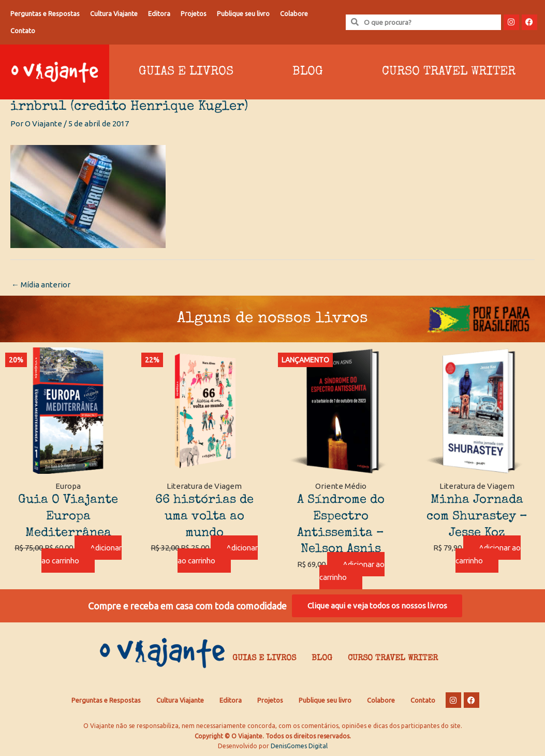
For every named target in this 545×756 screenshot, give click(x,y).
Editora (159, 13)
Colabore (294, 13)
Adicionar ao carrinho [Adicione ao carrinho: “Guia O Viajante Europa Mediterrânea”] (68, 561)
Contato (23, 31)
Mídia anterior (41, 285)
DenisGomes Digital (299, 746)
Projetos (194, 13)
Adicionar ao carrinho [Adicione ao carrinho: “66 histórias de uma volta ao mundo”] (204, 561)
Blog (308, 72)
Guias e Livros (186, 72)
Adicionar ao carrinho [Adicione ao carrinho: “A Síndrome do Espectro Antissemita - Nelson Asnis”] (352, 571)
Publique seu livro (243, 13)
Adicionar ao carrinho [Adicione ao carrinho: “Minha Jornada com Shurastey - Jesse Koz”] (488, 554)
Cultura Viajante (114, 13)
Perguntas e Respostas (45, 13)
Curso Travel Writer (449, 72)
